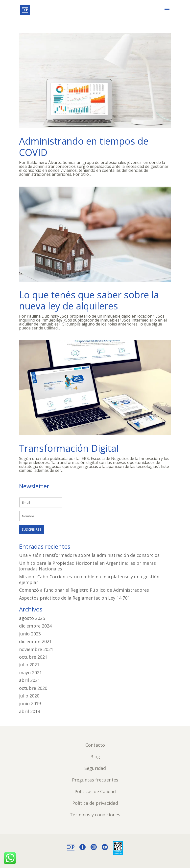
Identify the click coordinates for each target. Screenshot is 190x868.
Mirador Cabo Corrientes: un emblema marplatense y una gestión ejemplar (89, 579)
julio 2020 (29, 696)
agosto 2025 (32, 618)
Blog (95, 757)
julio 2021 (29, 665)
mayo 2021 (30, 673)
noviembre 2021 (36, 649)
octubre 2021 (33, 657)
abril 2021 (30, 680)
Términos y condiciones (95, 815)
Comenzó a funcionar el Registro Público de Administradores (84, 590)
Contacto (95, 745)
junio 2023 (30, 634)
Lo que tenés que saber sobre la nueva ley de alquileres (89, 300)
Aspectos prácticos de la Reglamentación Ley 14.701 (74, 598)
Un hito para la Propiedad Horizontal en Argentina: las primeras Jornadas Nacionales (87, 566)
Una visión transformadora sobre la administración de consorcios (89, 555)
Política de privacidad (95, 803)
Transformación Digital (69, 448)
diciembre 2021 (35, 641)
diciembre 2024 (35, 626)
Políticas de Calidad (95, 791)
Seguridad (95, 768)
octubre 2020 (33, 688)
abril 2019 (30, 711)
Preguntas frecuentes (95, 780)
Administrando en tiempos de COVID (84, 147)
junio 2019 (30, 703)
